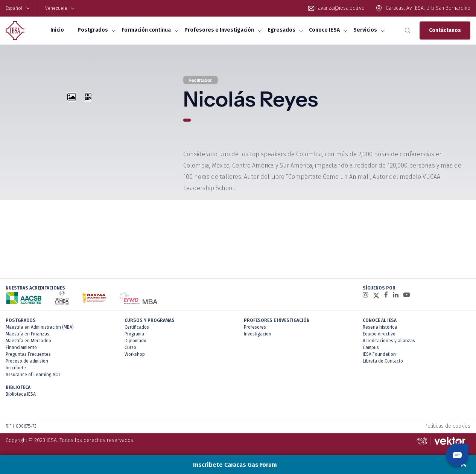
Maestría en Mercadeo (28, 341)
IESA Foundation (379, 354)
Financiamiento (21, 347)
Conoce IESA (324, 30)
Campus (371, 347)
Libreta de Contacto (383, 361)
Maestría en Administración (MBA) (40, 327)
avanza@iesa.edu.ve (341, 8)
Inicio (57, 30)
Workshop (135, 354)
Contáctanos (445, 30)
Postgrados (93, 30)
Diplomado (135, 341)
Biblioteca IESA (21, 394)
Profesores (255, 327)
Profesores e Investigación (219, 30)
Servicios (365, 30)
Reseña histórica (380, 327)
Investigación (258, 334)
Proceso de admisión (27, 361)
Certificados (137, 327)
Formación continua (146, 30)
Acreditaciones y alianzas (389, 341)
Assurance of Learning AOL (33, 375)
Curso (130, 347)
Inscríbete (16, 368)
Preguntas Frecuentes (28, 354)
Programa (134, 334)
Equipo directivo (379, 334)
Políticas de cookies (447, 426)
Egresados (281, 30)
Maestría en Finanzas (27, 334)
